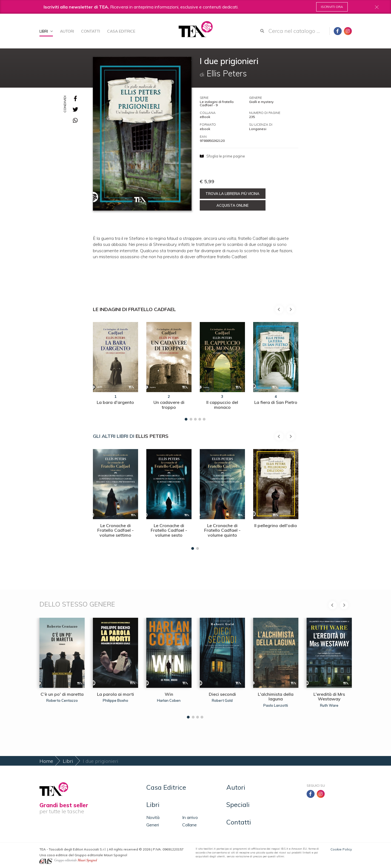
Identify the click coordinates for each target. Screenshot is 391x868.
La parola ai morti (115, 694)
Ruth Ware (329, 705)
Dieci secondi (222, 694)
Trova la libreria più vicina (232, 194)
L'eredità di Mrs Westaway (329, 697)
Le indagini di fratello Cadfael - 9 (217, 103)
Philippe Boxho (115, 700)
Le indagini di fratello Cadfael (134, 309)
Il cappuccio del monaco (222, 405)
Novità (153, 817)
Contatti (91, 31)
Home (46, 761)
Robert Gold (222, 700)
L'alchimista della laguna (276, 697)
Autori (67, 31)
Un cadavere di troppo (169, 405)
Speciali (238, 804)
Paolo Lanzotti (276, 705)
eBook (205, 117)
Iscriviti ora (332, 7)
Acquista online (232, 205)
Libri (46, 31)
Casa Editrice (121, 31)
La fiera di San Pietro (276, 402)
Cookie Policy (341, 849)
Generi (153, 825)
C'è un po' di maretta (62, 694)
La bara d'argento (115, 402)
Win (169, 694)
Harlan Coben (169, 700)
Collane (189, 825)
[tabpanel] (115, 370)
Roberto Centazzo (62, 700)
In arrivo (190, 817)
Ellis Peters (152, 436)
